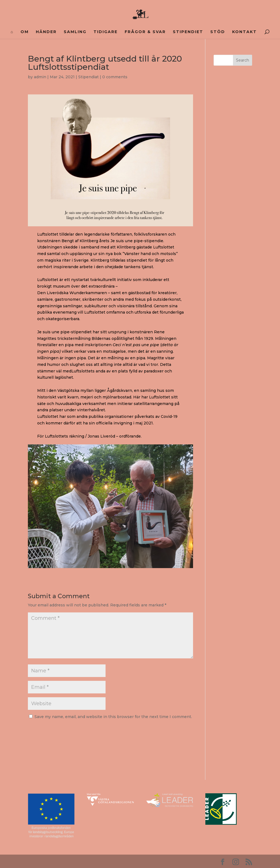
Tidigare (106, 32)
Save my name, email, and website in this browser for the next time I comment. (113, 717)
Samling (75, 32)
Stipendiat (88, 77)
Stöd (218, 32)
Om (25, 32)
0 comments (115, 77)
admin (40, 77)
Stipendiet (188, 32)
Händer (46, 32)
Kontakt (244, 32)
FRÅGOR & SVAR (145, 32)
